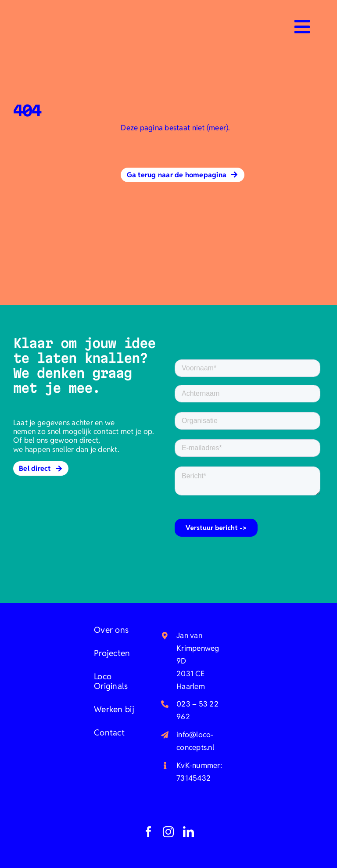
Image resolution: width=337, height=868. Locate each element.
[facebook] (149, 832)
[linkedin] (188, 832)
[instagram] (168, 832)
